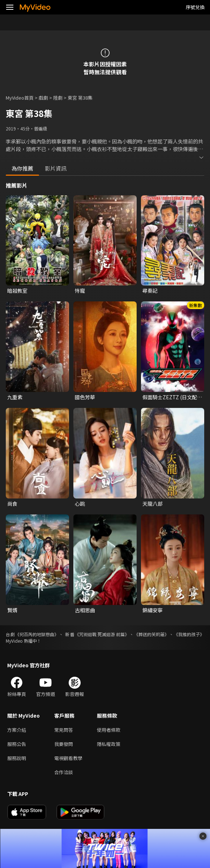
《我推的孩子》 (189, 634)
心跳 (80, 504)
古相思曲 (85, 610)
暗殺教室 (17, 291)
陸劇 (58, 98)
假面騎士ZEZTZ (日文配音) (170, 397)
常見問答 (64, 730)
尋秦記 (150, 291)
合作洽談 (64, 772)
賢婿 (12, 610)
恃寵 (80, 291)
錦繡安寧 (153, 610)
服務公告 (17, 744)
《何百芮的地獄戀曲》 (37, 634)
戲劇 (43, 98)
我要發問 (64, 744)
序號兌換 (195, 7)
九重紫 (15, 397)
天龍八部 (153, 504)
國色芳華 (85, 397)
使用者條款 (109, 730)
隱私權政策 (109, 744)
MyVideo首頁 (20, 98)
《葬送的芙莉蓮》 (151, 634)
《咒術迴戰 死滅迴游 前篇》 (102, 634)
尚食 (12, 504)
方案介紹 (17, 730)
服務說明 (17, 758)
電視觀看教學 (68, 758)
